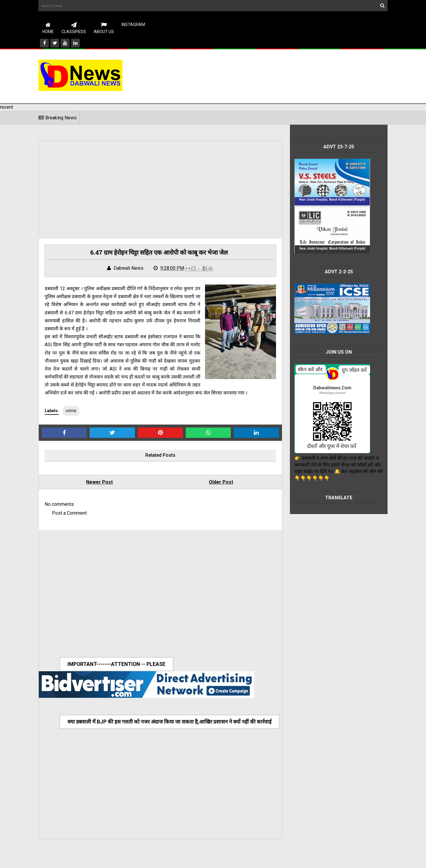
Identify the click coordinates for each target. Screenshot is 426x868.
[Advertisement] (280, 75)
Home (48, 28)
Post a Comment (69, 522)
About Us (104, 28)
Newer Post (98, 491)
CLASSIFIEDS (74, 28)
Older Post (216, 491)
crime (71, 419)
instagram (133, 25)
